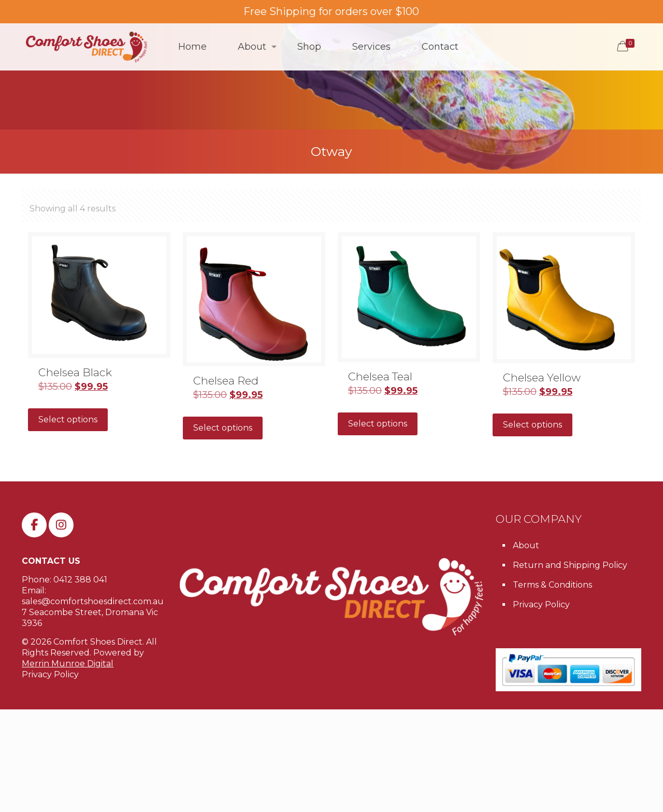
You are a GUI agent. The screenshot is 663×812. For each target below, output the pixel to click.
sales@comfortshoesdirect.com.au (93, 601)
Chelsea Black (75, 372)
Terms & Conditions (552, 585)
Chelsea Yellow (542, 377)
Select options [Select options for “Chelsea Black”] (68, 419)
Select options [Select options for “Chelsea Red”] (223, 428)
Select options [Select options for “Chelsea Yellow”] (532, 425)
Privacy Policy (50, 674)
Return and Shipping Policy (570, 565)
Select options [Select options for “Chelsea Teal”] (378, 424)
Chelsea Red (226, 381)
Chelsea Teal (380, 376)
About (526, 545)
